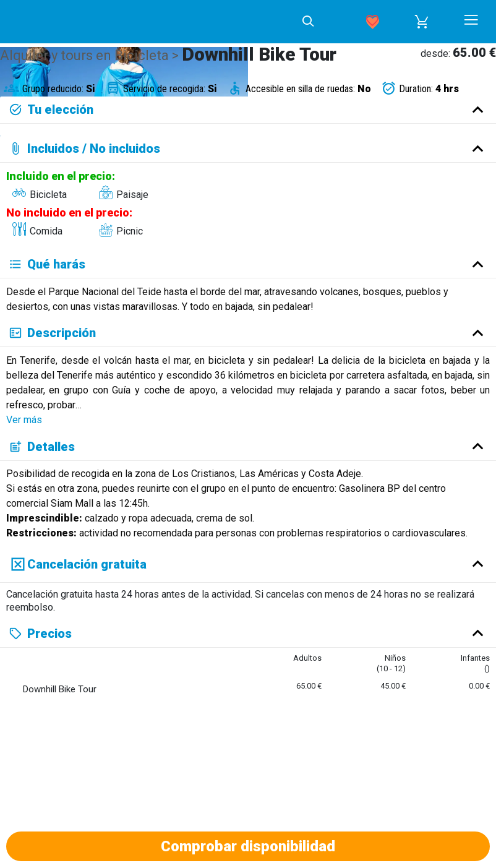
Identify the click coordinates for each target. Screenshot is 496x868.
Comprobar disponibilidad (248, 846)
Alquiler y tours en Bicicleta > (91, 55)
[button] (422, 22)
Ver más (24, 420)
